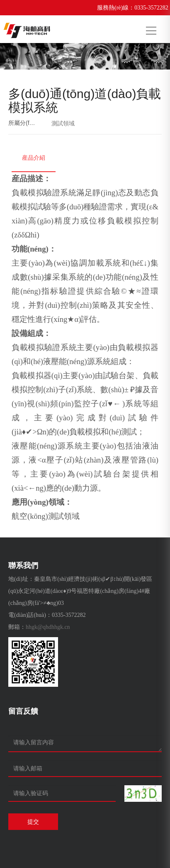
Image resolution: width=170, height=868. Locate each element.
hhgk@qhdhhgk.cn (48, 627)
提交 (33, 822)
